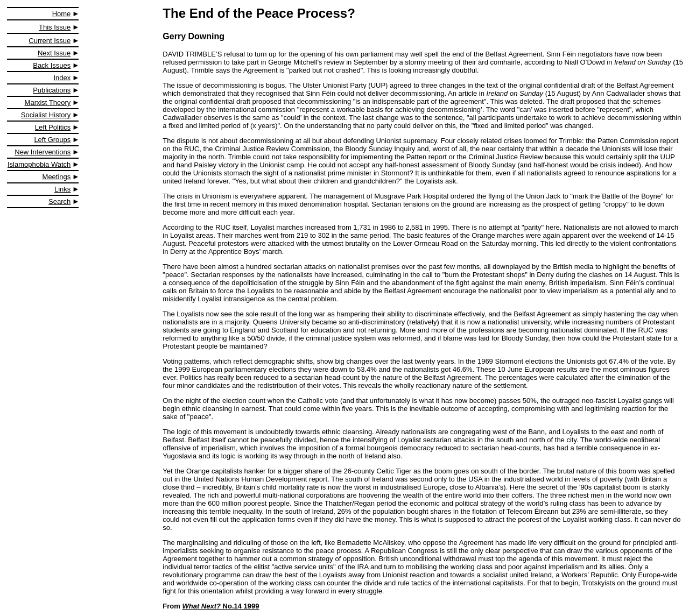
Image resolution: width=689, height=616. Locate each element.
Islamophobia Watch (39, 164)
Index (62, 78)
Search (59, 201)
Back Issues (52, 65)
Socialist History (46, 115)
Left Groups (52, 140)
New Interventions (43, 152)
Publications (52, 90)
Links (62, 189)
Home (62, 14)
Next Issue (54, 53)
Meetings (57, 177)
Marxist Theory (48, 102)
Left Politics (53, 127)
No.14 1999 (220, 606)
